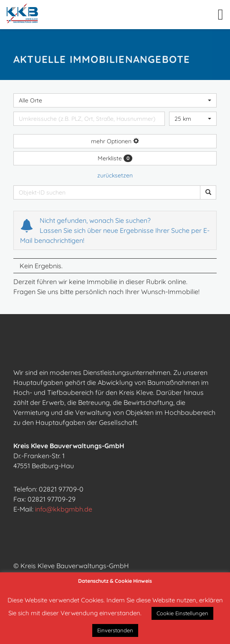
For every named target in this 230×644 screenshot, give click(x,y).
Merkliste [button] (115, 158)
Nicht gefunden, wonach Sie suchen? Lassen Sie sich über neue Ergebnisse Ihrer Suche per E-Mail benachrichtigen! (115, 230)
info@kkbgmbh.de (64, 509)
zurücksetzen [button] (115, 175)
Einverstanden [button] (115, 630)
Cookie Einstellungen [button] (182, 613)
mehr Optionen (115, 141)
